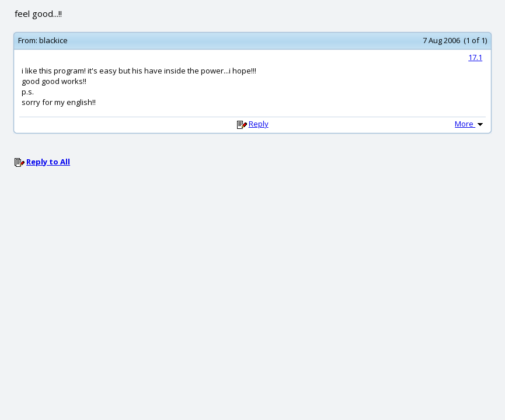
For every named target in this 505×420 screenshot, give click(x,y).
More (470, 124)
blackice (53, 40)
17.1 (475, 57)
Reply (259, 124)
